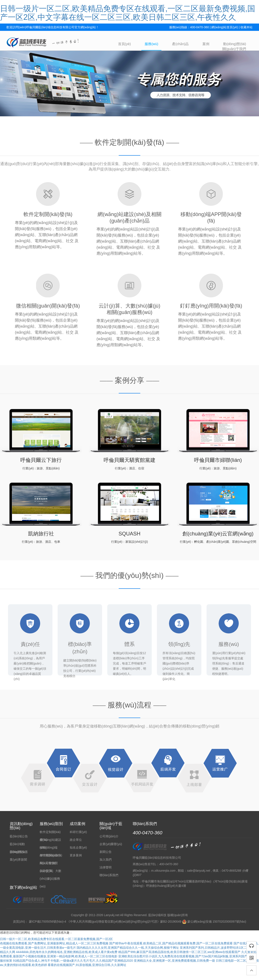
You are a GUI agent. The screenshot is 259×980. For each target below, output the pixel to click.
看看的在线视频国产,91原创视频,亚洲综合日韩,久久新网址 (87, 965)
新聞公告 (106, 852)
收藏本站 (246, 27)
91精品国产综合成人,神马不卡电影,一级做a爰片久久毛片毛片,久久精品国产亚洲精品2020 (73, 961)
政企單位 (76, 840)
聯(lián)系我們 (109, 875)
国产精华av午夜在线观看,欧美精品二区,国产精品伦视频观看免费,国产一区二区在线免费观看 (171, 943)
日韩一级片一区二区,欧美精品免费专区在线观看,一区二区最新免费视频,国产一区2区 (56, 939)
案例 (206, 44)
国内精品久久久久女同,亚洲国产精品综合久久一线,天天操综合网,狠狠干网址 (128, 948)
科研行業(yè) (78, 832)
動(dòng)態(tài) (235, 44)
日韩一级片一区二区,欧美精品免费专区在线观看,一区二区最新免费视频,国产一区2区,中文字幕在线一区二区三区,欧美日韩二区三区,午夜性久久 (128, 13)
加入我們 (106, 860)
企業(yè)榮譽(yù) (111, 844)
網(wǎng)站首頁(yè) (225, 27)
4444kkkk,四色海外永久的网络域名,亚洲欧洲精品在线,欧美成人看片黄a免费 (67, 952)
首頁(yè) (125, 44)
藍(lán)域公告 (19, 836)
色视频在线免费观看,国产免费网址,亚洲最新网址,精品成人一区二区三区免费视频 (54, 943)
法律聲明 (106, 867)
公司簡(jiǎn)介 (109, 836)
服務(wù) (151, 44)
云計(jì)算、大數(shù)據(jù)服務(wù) (51, 879)
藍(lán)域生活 (19, 852)
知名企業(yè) (78, 847)
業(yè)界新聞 (18, 860)
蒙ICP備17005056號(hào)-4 (48, 922)
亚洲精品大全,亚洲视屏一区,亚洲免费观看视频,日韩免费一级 (174, 961)
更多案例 (76, 855)
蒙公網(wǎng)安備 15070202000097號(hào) (214, 922)
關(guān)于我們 (234, 49)
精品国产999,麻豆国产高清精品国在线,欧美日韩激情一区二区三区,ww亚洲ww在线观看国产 (179, 952)
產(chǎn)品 (180, 44)
